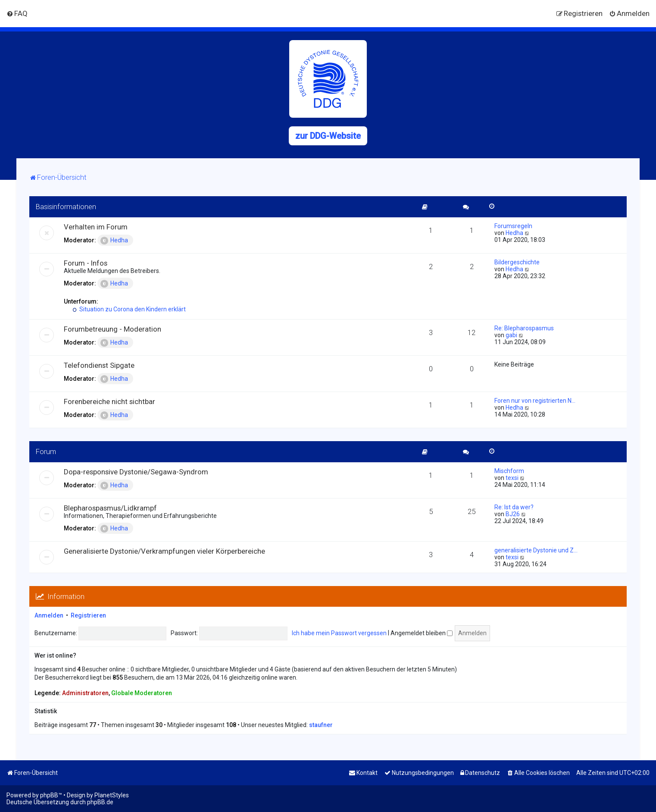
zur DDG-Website (328, 136)
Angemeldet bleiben (422, 633)
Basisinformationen (66, 207)
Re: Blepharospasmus (524, 328)
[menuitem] (17, 13)
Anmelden (49, 615)
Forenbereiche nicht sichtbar (109, 401)
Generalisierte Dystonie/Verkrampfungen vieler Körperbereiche (164, 551)
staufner (321, 725)
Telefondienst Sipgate (99, 365)
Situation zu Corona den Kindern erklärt (129, 309)
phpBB (49, 795)
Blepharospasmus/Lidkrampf (110, 508)
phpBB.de (100, 802)
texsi (512, 478)
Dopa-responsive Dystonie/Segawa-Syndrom (136, 472)
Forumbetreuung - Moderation (112, 329)
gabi (511, 335)
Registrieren (88, 615)
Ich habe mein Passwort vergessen (339, 633)
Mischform (509, 471)
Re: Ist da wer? (514, 507)
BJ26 (513, 514)
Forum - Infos (86, 263)
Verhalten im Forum (96, 227)
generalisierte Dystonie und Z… (536, 550)
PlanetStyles (112, 795)
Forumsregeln (513, 226)
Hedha (114, 241)
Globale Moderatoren (142, 693)
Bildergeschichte (517, 262)
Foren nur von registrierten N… (535, 401)
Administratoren (85, 693)
